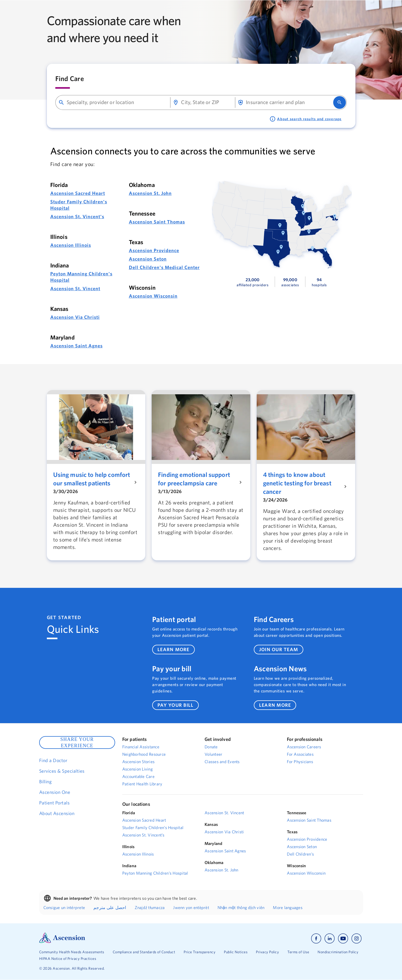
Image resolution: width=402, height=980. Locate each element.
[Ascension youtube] (343, 939)
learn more (173, 649)
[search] (340, 102)
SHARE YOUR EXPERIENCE (77, 742)
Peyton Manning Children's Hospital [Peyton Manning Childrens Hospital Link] (81, 277)
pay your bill (175, 705)
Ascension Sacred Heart (78, 193)
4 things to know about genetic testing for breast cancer (297, 483)
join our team (279, 649)
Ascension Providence (154, 250)
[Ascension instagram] (356, 939)
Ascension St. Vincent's (77, 216)
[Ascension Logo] (62, 942)
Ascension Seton (148, 259)
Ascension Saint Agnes (76, 346)
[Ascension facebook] (316, 939)
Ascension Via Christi (75, 317)
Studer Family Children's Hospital (79, 205)
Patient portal (174, 619)
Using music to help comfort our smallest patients (92, 479)
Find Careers (274, 619)
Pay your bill (172, 669)
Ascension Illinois (71, 245)
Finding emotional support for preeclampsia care (194, 479)
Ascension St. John (150, 193)
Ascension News (280, 669)
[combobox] (116, 102)
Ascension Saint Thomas (157, 222)
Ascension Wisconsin (153, 296)
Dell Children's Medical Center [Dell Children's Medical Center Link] (164, 267)
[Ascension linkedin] (330, 939)
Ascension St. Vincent (75, 288)
